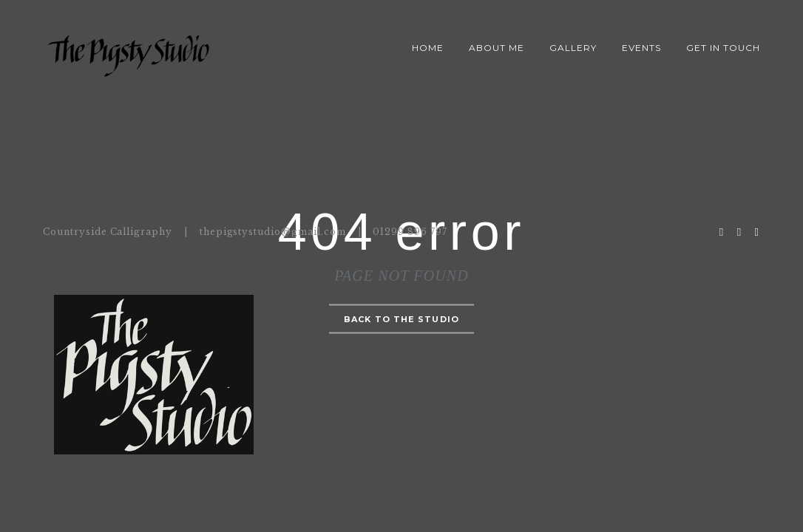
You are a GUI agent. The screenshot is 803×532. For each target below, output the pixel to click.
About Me (497, 48)
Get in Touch (723, 48)
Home (428, 48)
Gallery (573, 48)
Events (641, 48)
